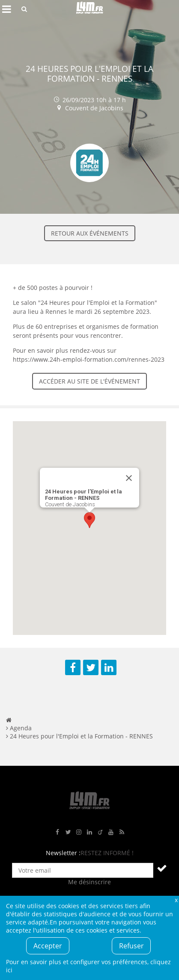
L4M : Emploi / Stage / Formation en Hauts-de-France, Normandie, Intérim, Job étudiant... (89, 9)
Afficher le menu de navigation (6, 9)
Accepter (48, 946)
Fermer (176, 900)
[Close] (129, 478)
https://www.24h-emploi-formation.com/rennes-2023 (89, 359)
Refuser (131, 946)
